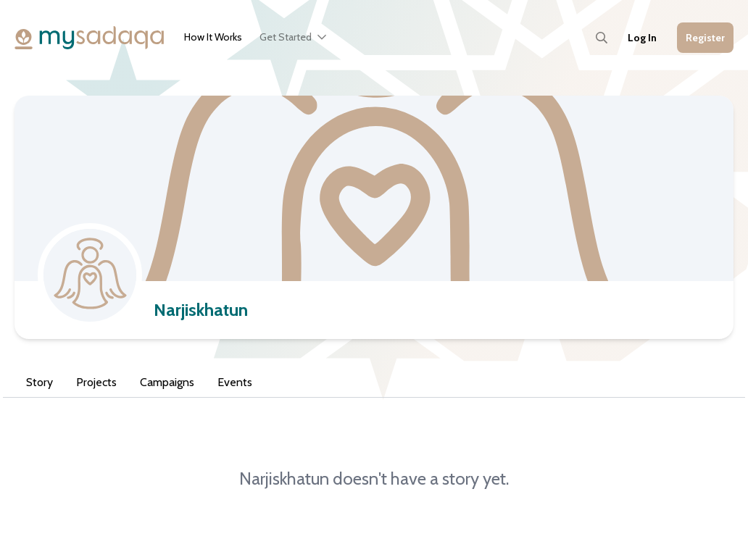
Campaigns (167, 382)
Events (235, 382)
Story (40, 382)
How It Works (213, 37)
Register (705, 38)
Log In (642, 38)
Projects (96, 382)
